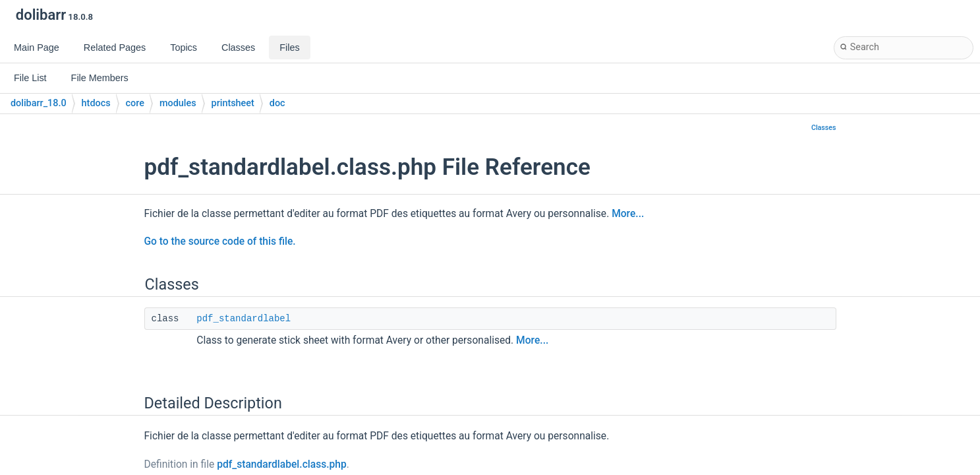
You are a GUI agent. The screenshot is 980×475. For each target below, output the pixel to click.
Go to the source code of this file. (220, 241)
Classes (824, 128)
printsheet (233, 103)
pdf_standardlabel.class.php (282, 464)
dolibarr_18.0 (39, 103)
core (135, 103)
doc (277, 103)
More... (628, 214)
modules (178, 103)
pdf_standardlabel (244, 319)
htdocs (96, 103)
